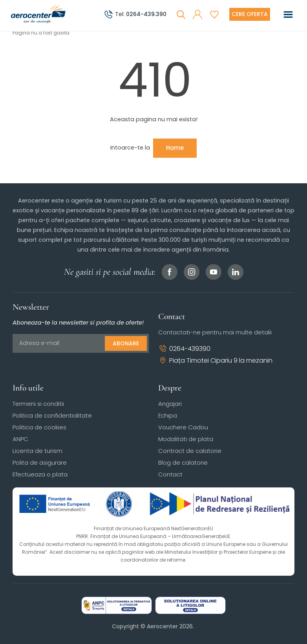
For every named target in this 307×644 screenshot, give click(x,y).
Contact (170, 474)
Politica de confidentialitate (52, 415)
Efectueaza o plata (40, 474)
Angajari (170, 404)
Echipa (168, 415)
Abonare (126, 343)
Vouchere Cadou (183, 427)
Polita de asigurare (40, 462)
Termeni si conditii (38, 404)
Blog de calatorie (183, 462)
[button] (197, 15)
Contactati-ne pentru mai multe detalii (215, 332)
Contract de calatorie (190, 451)
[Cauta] (181, 15)
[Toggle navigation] (288, 15)
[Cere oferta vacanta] (250, 14)
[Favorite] (214, 15)
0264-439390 (184, 349)
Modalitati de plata (186, 439)
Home (175, 148)
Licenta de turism (37, 451)
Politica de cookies (39, 427)
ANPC (20, 439)
